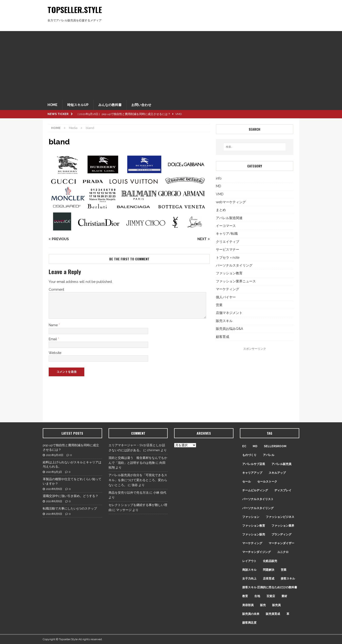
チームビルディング (255, 490)
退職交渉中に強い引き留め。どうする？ (71, 496)
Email (53, 339)
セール (247, 482)
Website (55, 353)
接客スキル (288, 579)
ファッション (251, 517)
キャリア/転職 (227, 234)
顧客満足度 (249, 623)
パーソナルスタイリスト (258, 499)
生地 (257, 596)
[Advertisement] (171, 64)
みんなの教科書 (110, 105)
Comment (56, 290)
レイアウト (249, 561)
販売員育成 (273, 614)
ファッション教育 (229, 273)
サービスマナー (228, 249)
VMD (220, 194)
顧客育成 (223, 337)
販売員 (276, 605)
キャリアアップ (252, 473)
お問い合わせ (141, 105)
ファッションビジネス (280, 517)
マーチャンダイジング (256, 552)
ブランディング (281, 534)
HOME (52, 105)
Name (54, 325)
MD (218, 186)
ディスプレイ (283, 490)
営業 (219, 305)
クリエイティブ (228, 242)
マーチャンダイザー (281, 543)
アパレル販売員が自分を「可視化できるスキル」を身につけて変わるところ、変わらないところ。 (138, 480)
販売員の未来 (251, 614)
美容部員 (248, 605)
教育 (245, 596)
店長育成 (269, 579)
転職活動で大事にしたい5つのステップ (70, 508)
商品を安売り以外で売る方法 (129, 493)
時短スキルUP (78, 105)
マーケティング (228, 289)
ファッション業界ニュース (236, 281)
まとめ (221, 210)
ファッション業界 (283, 526)
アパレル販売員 (281, 464)
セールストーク (267, 482)
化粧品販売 (270, 561)
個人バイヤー (226, 297)
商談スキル (249, 570)
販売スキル (224, 321)
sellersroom (275, 446)
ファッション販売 (254, 534)
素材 (284, 596)
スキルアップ (277, 473)
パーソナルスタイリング (234, 265)
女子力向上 (249, 579)
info (219, 178)
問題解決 (269, 570)
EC (244, 446)
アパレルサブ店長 (254, 464)
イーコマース (226, 226)
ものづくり (249, 455)
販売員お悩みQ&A (229, 329)
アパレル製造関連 (229, 218)
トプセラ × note (228, 258)
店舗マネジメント (229, 313)
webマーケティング (231, 202)
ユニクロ (283, 552)
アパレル (269, 455)
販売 (263, 605)
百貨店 (271, 596)
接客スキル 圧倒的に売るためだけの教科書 (270, 587)
